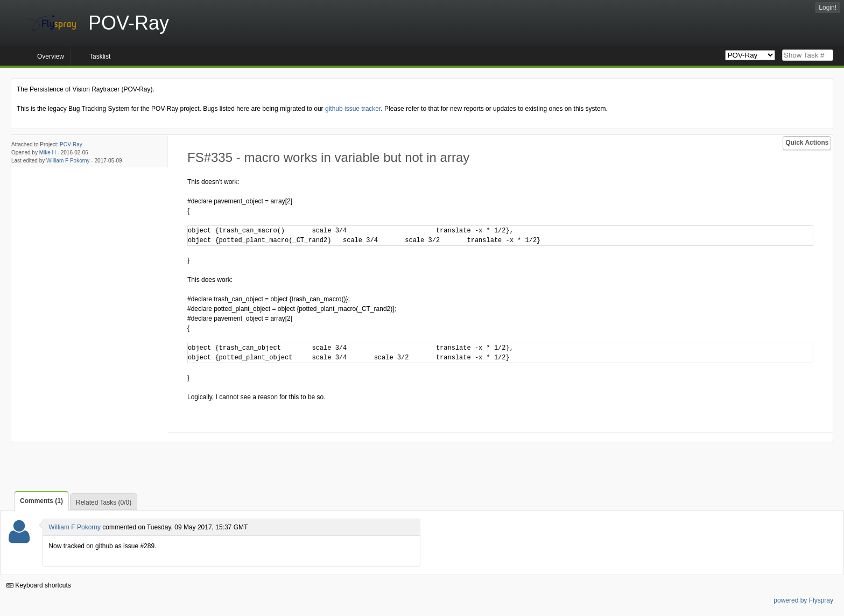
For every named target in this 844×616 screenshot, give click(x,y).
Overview (51, 56)
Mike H (48, 153)
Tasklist (100, 56)
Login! (828, 8)
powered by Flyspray (803, 600)
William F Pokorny (68, 161)
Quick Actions (807, 143)
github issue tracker (353, 109)
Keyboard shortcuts (39, 585)
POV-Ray (71, 144)
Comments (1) (41, 501)
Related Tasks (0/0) (104, 502)
